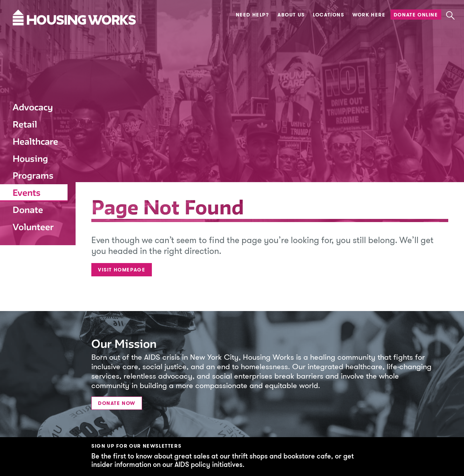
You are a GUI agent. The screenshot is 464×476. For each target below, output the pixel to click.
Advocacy (33, 107)
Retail (25, 124)
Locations (328, 15)
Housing (30, 159)
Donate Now (117, 403)
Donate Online (416, 15)
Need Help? (253, 15)
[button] (450, 15)
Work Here (369, 15)
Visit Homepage (122, 270)
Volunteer (33, 227)
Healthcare (35, 142)
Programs (33, 175)
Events (27, 193)
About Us (291, 15)
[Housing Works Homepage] (33, 36)
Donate (28, 210)
